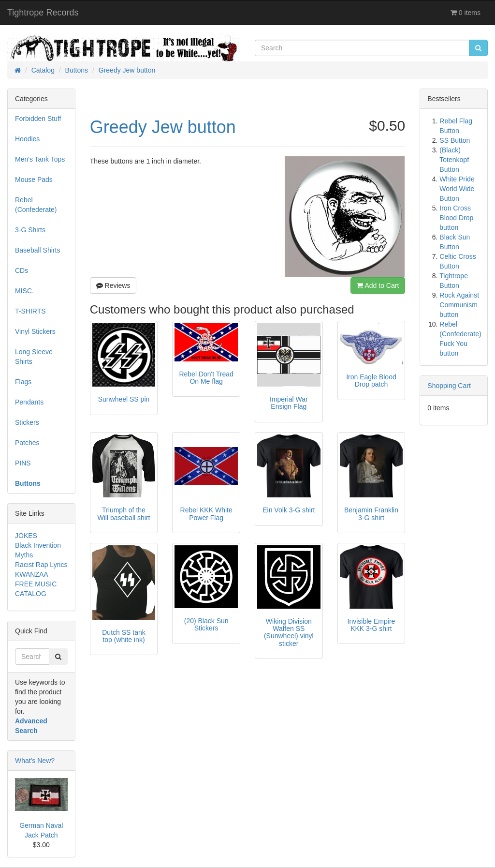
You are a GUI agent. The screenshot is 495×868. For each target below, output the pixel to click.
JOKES (26, 536)
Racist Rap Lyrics (41, 565)
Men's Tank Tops (40, 159)
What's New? (35, 761)
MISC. (24, 291)
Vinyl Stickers (35, 331)
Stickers (27, 422)
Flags (23, 382)
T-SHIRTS (30, 311)
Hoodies (27, 139)
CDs (22, 270)
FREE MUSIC (36, 584)
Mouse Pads (34, 180)
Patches (27, 443)
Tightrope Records (43, 13)
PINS (23, 463)
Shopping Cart (449, 386)
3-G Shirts (30, 230)
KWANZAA (32, 574)
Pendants (29, 402)
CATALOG (31, 594)
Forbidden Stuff (38, 119)
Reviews (113, 285)
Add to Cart (378, 285)
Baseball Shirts (37, 250)
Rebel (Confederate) (36, 205)
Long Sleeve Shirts (34, 357)
